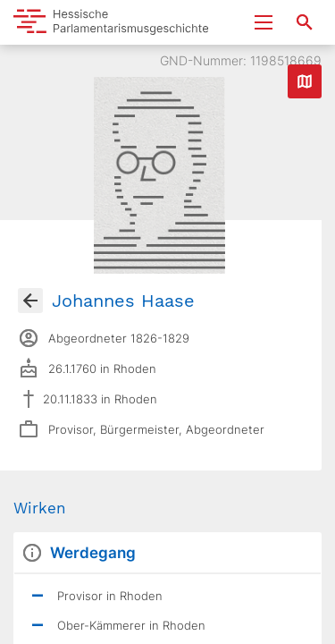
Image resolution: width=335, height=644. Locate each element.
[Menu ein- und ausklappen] (264, 22)
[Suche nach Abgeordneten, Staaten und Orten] (305, 22)
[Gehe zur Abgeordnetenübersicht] (30, 301)
